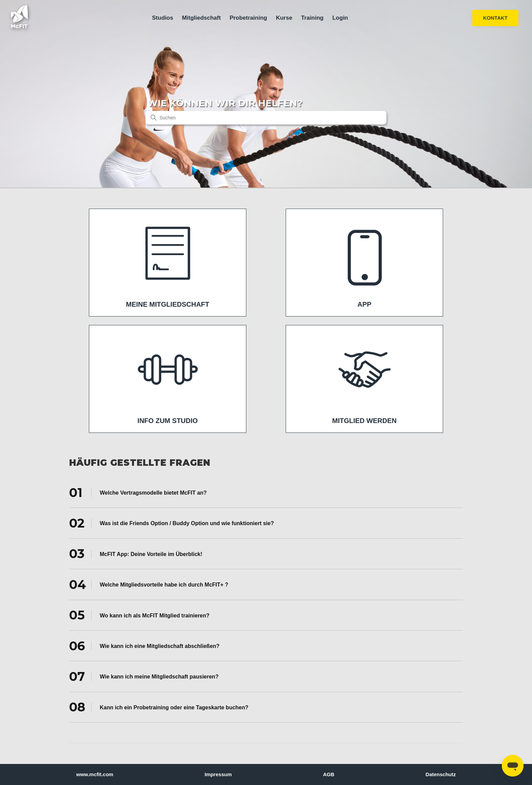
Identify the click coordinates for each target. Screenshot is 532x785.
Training (312, 18)
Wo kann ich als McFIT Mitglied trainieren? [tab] (139, 615)
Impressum (218, 774)
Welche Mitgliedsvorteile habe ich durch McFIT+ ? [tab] (149, 585)
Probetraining (249, 18)
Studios (163, 18)
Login (340, 18)
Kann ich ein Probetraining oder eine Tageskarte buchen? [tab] (159, 707)
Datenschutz (441, 774)
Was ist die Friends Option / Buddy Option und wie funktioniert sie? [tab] (172, 523)
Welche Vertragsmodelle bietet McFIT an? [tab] (138, 492)
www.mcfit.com (95, 774)
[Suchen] (266, 118)
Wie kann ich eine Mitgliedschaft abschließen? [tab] (144, 646)
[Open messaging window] (513, 766)
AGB (329, 774)
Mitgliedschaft (201, 18)
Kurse (284, 18)
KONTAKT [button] (495, 18)
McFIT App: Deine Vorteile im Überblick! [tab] (136, 554)
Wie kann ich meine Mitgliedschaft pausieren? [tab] (144, 676)
